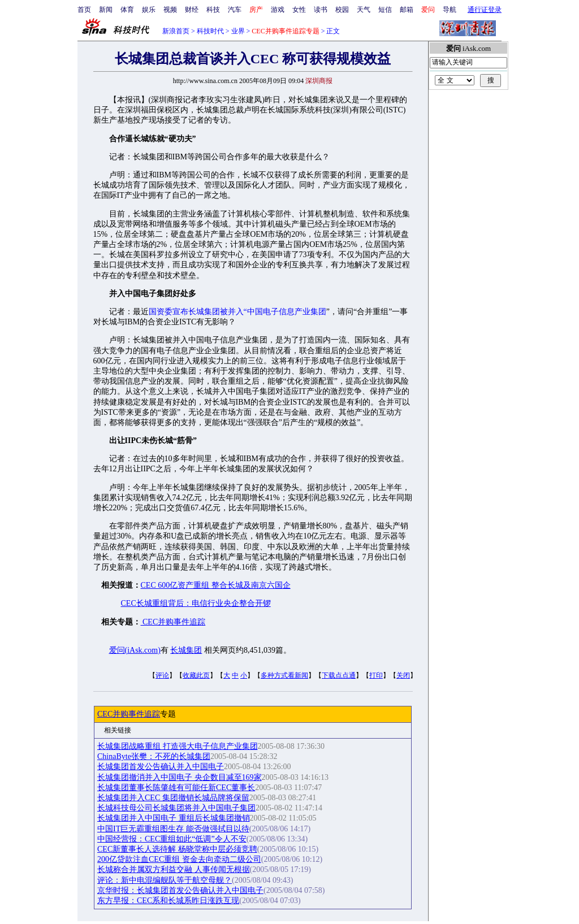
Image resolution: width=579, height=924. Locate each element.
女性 (299, 10)
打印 (376, 675)
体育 (127, 10)
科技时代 (210, 31)
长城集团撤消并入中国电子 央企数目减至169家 (180, 777)
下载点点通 (339, 675)
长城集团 (186, 650)
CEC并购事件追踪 (173, 622)
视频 (170, 10)
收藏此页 (196, 675)
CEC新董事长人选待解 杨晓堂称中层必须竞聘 (177, 849)
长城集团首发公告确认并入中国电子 (161, 767)
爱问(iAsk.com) (135, 650)
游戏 (278, 10)
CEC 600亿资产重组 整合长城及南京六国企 (216, 585)
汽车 (235, 10)
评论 (162, 675)
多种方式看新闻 (284, 675)
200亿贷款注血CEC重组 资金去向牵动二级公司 (179, 859)
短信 (385, 10)
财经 (192, 10)
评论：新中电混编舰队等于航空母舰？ (165, 880)
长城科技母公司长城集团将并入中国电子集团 (176, 808)
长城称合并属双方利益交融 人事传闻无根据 (174, 869)
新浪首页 (176, 31)
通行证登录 (485, 10)
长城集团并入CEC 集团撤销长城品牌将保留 (173, 798)
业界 (238, 31)
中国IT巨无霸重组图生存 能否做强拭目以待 (173, 829)
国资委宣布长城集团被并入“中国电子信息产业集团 (237, 312)
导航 (450, 10)
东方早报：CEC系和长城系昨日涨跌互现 (168, 901)
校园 (342, 10)
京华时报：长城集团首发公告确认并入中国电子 (180, 890)
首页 (84, 10)
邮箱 (407, 10)
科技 (213, 10)
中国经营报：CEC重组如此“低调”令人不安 (172, 839)
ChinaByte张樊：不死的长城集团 (154, 756)
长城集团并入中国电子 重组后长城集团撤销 (174, 818)
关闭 (403, 675)
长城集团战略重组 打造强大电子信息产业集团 (178, 746)
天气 (364, 10)
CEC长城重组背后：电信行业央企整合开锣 (196, 603)
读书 (321, 10)
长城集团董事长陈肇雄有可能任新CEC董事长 (176, 788)
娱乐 (149, 10)
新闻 (106, 10)
